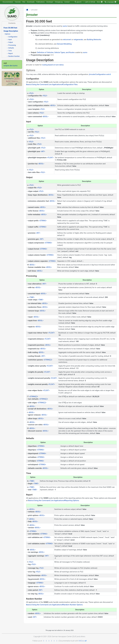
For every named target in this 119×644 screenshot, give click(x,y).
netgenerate (78, 40)
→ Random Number (13, 56)
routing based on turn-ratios (53, 65)
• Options (7, 34)
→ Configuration (12, 37)
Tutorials (18, 2)
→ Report (10, 53)
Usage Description (11, 31)
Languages (110, 2)
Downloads (31, 2)
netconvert (67, 40)
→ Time (9, 51)
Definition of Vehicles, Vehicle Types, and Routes (56, 52)
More (100, 2)
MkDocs (82, 641)
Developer (50, 2)
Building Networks (94, 40)
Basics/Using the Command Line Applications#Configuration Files (52, 84)
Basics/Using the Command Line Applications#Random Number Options (54, 605)
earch (78, 2)
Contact (67, 2)
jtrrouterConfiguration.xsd (99, 74)
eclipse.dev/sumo (11, 66)
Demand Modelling (64, 44)
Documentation (8, 2)
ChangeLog (59, 2)
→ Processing (11, 45)
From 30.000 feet (10, 28)
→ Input (9, 39)
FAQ (24, 2)
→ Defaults (10, 48)
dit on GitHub (89, 2)
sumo (65, 26)
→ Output (10, 42)
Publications (40, 2)
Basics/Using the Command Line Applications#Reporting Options (53, 500)
